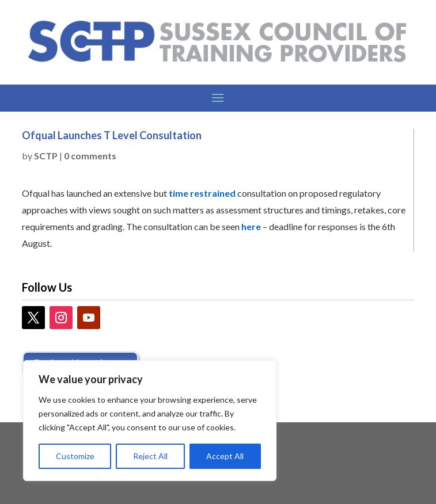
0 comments (90, 156)
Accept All (225, 456)
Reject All (150, 456)
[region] (150, 421)
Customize (75, 456)
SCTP (46, 156)
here (252, 226)
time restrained (202, 193)
